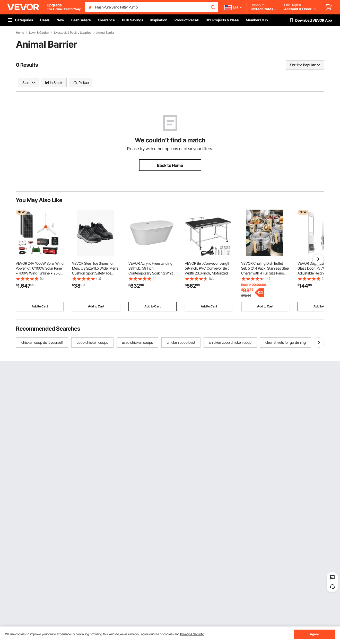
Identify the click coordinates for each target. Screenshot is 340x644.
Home (20, 33)
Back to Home (170, 165)
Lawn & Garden (39, 33)
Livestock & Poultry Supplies (73, 33)
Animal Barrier (105, 33)
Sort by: (296, 65)
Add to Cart (40, 306)
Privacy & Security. (192, 634)
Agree (314, 634)
